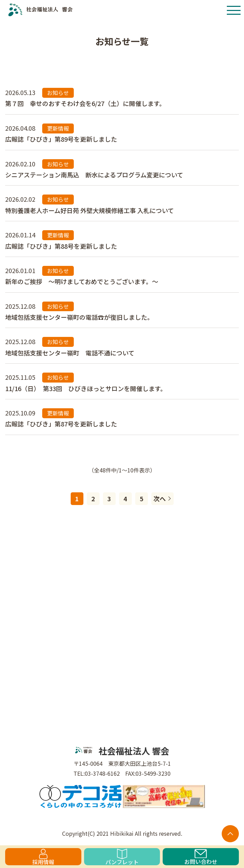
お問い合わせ (201, 857)
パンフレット (122, 857)
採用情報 (43, 857)
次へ (162, 498)
